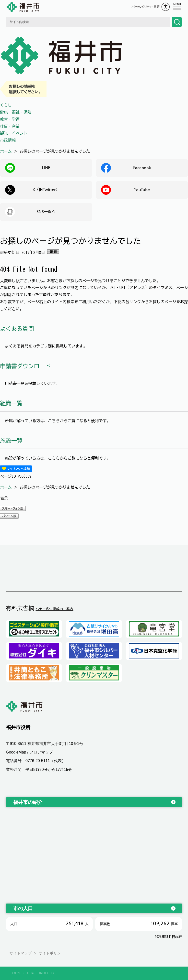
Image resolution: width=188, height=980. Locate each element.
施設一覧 (11, 441)
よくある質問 (17, 329)
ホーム (6, 151)
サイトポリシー (52, 953)
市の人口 (23, 908)
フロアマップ (41, 752)
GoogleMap (16, 752)
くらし (6, 105)
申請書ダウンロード (25, 366)
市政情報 (8, 140)
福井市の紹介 (28, 802)
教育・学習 (10, 119)
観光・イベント (14, 133)
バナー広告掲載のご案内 (54, 609)
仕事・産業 (10, 126)
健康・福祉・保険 (16, 112)
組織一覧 (11, 403)
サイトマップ (21, 953)
